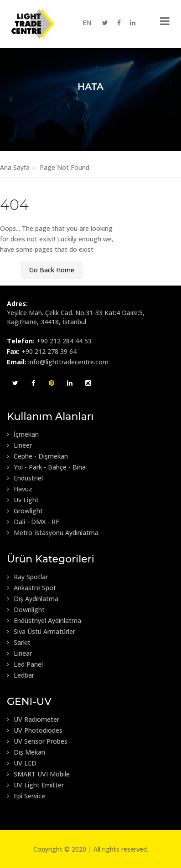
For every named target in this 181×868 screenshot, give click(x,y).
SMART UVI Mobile (38, 774)
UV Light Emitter (35, 785)
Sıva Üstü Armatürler (41, 632)
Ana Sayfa (15, 167)
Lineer (19, 445)
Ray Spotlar (27, 577)
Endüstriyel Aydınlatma (44, 621)
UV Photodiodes (35, 730)
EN (87, 23)
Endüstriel (25, 478)
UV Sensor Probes (37, 741)
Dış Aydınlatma (33, 599)
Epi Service (26, 796)
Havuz (20, 489)
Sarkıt (19, 643)
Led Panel (25, 664)
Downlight (26, 610)
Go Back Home (52, 270)
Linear (19, 654)
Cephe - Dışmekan (37, 456)
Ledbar (21, 675)
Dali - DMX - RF (33, 522)
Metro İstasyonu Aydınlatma (53, 533)
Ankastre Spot (31, 588)
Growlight (25, 511)
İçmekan (23, 434)
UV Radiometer (33, 720)
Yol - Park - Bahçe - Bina (46, 467)
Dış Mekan (26, 752)
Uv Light (23, 500)
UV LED (22, 763)
